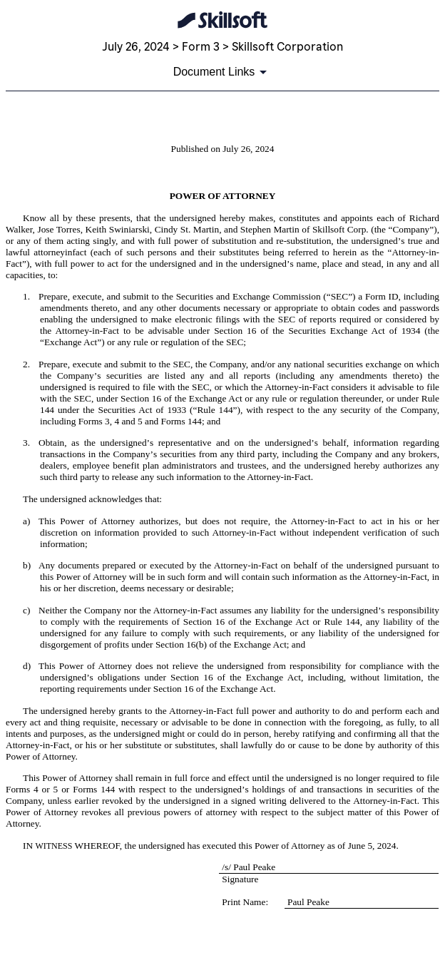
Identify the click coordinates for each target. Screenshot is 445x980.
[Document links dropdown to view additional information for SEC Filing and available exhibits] (223, 72)
